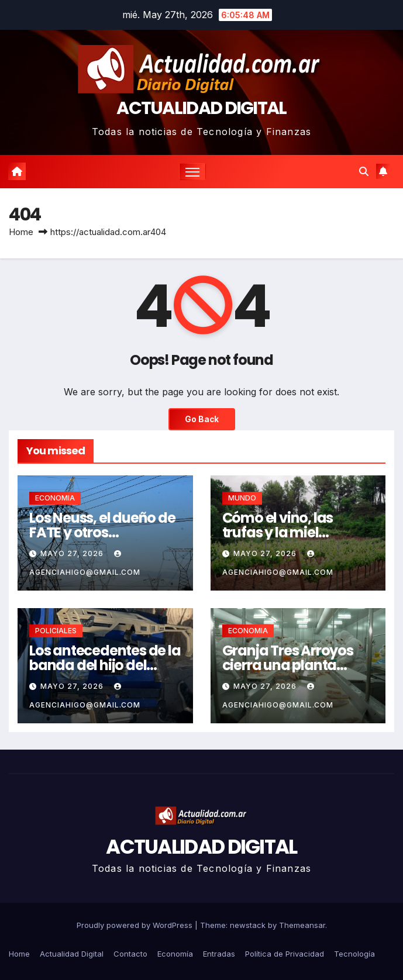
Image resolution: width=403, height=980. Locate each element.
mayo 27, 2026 (73, 553)
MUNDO (242, 498)
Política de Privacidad (285, 954)
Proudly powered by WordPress (136, 925)
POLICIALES (56, 631)
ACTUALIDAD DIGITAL (201, 108)
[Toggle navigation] (192, 172)
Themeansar (302, 925)
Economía (175, 954)
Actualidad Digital (72, 954)
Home (21, 232)
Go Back (202, 419)
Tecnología (354, 954)
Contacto (130, 954)
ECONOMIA (55, 498)
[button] (364, 171)
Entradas (219, 954)
